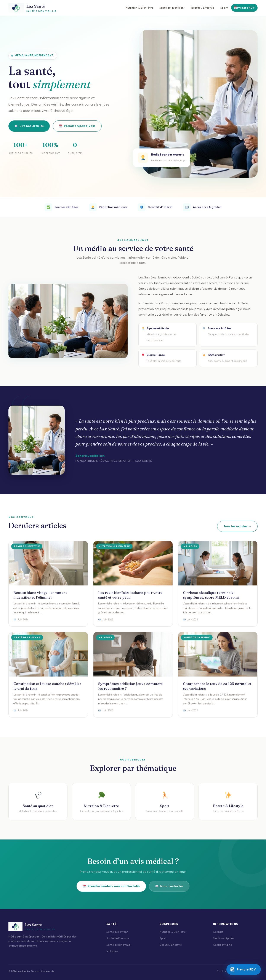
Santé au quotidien (171, 8)
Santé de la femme (118, 945)
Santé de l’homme (118, 938)
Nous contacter (169, 886)
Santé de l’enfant (117, 932)
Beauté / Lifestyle (203, 8)
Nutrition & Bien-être (139, 8)
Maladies (112, 951)
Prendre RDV (244, 8)
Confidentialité (222, 945)
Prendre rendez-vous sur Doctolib (111, 886)
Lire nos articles (29, 126)
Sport (224, 8)
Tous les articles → (237, 526)
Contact (218, 932)
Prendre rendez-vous (77, 126)
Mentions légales (224, 938)
